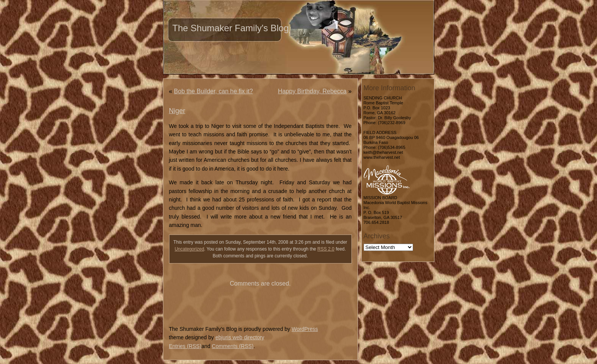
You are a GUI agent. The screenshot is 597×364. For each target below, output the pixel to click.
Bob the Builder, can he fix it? (213, 91)
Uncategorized (189, 249)
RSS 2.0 (326, 249)
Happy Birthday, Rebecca (312, 91)
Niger (177, 111)
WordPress (305, 329)
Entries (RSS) (185, 346)
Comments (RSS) (233, 346)
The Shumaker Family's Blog (231, 28)
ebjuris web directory (240, 337)
